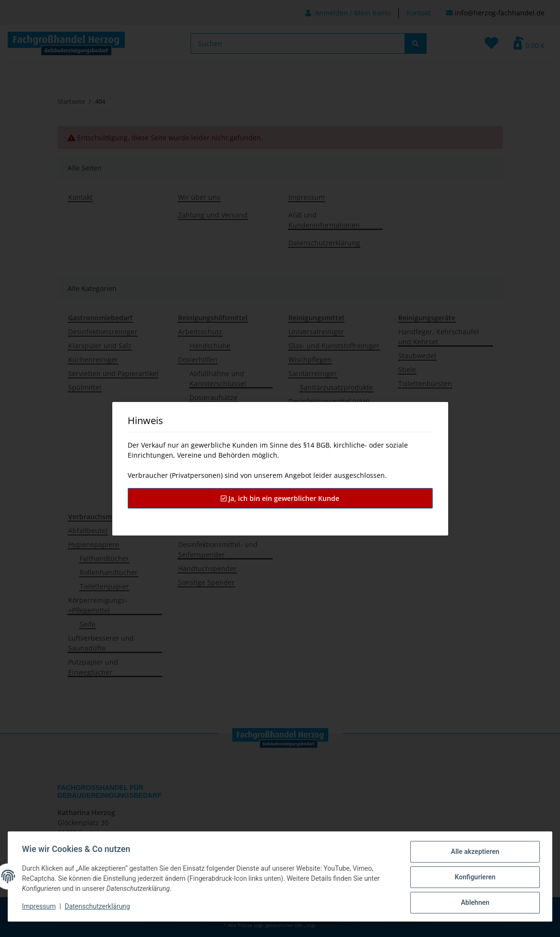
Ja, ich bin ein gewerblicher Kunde (280, 498)
